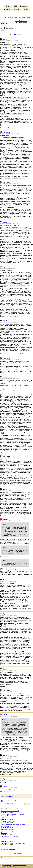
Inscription (17, 10)
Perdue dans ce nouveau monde (10, 811)
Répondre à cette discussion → (10, 858)
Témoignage (4, 30)
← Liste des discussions (8, 849)
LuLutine (5, 519)
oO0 (4, 390)
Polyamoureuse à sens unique (10, 836)
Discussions (24, 6)
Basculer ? (4, 833)
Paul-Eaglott (7, 132)
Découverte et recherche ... (9, 821)
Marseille (4, 818)
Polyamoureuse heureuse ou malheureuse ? (14, 843)
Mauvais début (5, 840)
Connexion (26, 10)
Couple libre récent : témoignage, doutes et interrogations (13, 825)
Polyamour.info (16, 2)
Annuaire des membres (19, 865)
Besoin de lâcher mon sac (8, 830)
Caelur (5, 39)
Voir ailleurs (13, 866)
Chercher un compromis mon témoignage (13, 814)
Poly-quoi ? (8, 6)
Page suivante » (18, 34)
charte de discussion (21, 21)
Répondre (9, 796)
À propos (5, 866)
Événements (8, 10)
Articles (16, 6)
